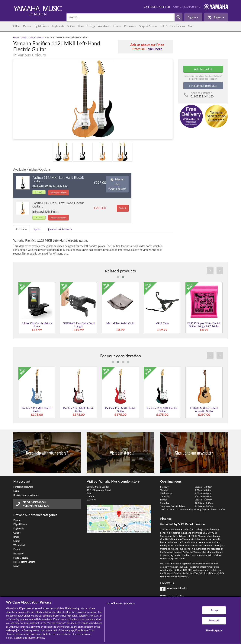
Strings (91, 26)
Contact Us (196, 7)
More (191, 26)
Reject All (214, 620)
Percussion (130, 26)
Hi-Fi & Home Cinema (172, 26)
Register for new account (26, 495)
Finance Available (59, 192)
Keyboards (58, 26)
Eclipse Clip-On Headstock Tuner (37, 325)
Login (16, 491)
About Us (178, 7)
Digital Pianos (41, 26)
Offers (17, 26)
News (16, 566)
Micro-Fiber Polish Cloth (120, 323)
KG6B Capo (162, 323)
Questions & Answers (59, 229)
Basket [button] (216, 17)
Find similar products (203, 86)
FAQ (186, 7)
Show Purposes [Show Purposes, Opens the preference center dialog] (214, 631)
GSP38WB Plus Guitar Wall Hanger (79, 325)
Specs (37, 229)
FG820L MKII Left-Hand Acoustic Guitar (204, 410)
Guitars (71, 26)
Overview (22, 229)
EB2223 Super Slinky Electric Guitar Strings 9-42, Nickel (204, 325)
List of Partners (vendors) (121, 603)
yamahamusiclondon (177, 588)
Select (123, 208)
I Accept (214, 610)
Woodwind (104, 26)
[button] (193, 17)
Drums (117, 26)
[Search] (121, 17)
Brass (81, 26)
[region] (120, 620)
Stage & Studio (148, 26)
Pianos (27, 26)
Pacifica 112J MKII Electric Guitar (37, 410)
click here (155, 49)
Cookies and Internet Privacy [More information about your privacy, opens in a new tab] (30, 638)
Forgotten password (23, 487)
